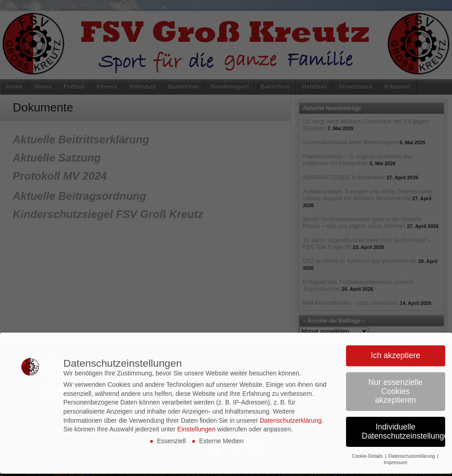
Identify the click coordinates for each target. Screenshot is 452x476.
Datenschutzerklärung (291, 412)
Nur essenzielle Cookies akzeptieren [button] (396, 383)
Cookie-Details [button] (368, 447)
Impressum (396, 454)
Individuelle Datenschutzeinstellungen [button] (404, 423)
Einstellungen (196, 421)
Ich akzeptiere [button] (395, 347)
